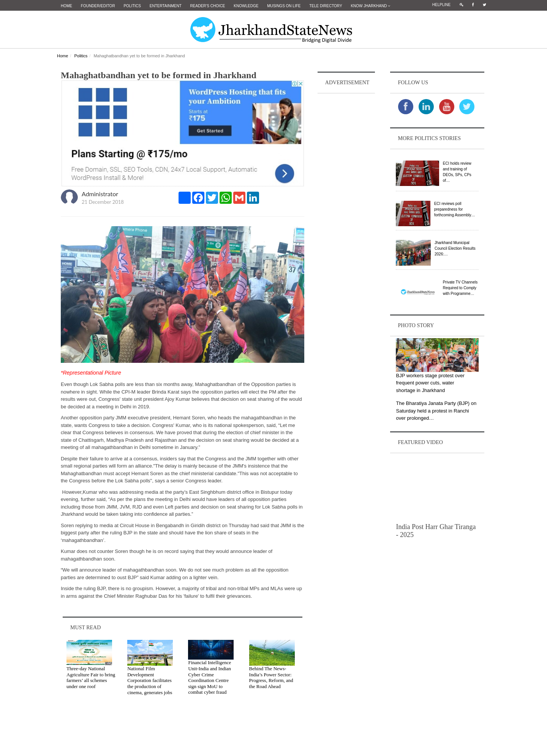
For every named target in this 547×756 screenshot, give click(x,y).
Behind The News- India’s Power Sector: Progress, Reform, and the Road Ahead (271, 677)
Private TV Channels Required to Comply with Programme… (460, 288)
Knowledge (246, 6)
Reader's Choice (208, 6)
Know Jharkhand (370, 6)
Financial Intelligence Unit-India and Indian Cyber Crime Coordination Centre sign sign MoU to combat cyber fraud (209, 677)
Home (66, 6)
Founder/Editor (98, 6)
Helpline (441, 5)
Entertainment (166, 6)
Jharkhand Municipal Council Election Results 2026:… (455, 248)
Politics (132, 6)
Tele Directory (326, 6)
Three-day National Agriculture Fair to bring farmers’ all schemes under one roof (91, 677)
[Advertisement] (346, 209)
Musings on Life (284, 6)
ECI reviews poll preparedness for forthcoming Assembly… (455, 209)
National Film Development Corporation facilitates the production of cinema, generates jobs (150, 680)
